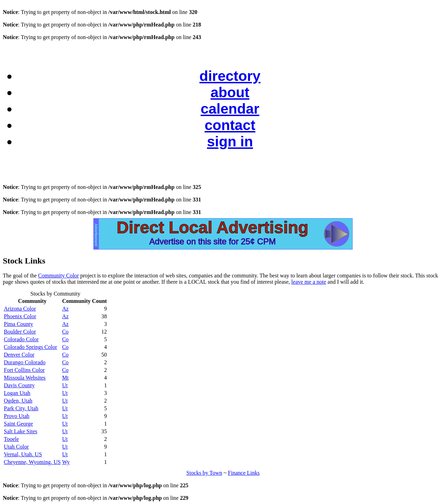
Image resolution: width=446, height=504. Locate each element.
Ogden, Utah (18, 401)
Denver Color (19, 355)
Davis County (19, 385)
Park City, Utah (21, 408)
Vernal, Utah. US (23, 454)
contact (230, 125)
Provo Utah (17, 416)
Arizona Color (20, 309)
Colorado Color (21, 339)
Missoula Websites (25, 378)
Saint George (18, 424)
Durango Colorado (25, 362)
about (230, 92)
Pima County (18, 324)
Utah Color (16, 447)
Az (65, 309)
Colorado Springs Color (30, 347)
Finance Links (244, 473)
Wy (66, 462)
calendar (230, 109)
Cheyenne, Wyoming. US (32, 462)
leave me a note (309, 282)
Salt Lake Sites (21, 431)
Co (65, 332)
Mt (65, 378)
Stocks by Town (204, 473)
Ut (65, 385)
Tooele (11, 439)
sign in (230, 142)
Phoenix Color (20, 316)
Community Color (58, 276)
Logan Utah (17, 393)
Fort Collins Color (24, 370)
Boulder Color (20, 332)
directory (230, 76)
